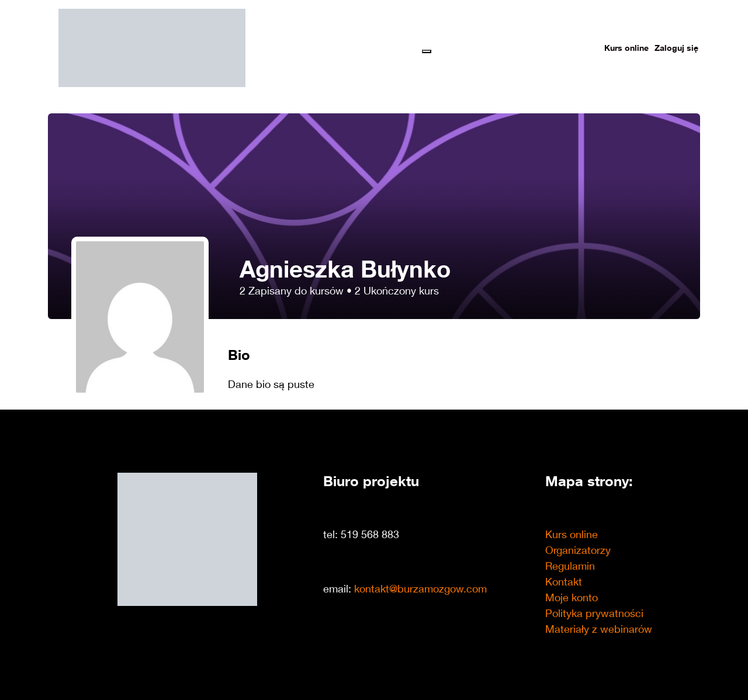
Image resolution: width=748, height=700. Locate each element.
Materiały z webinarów (599, 629)
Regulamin (570, 566)
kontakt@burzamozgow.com (420, 588)
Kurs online (626, 48)
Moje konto (572, 597)
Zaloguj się (676, 48)
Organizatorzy (578, 550)
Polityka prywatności (594, 613)
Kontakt (564, 581)
